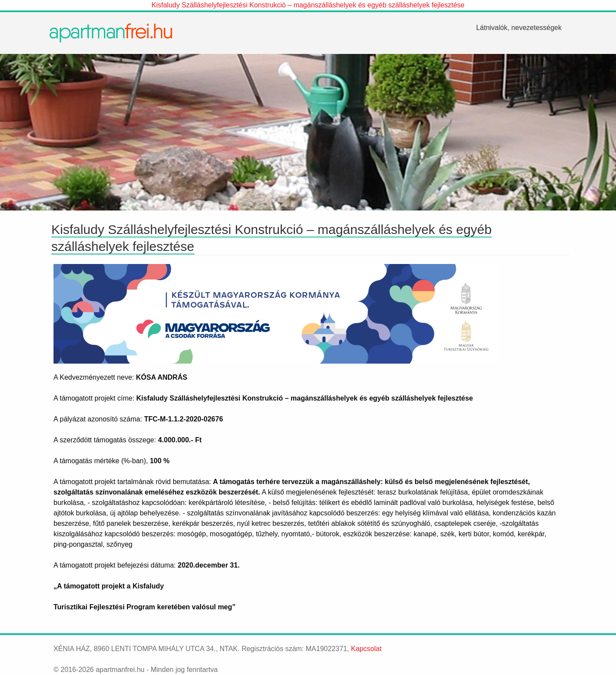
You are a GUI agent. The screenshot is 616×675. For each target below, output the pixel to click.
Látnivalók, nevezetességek (519, 28)
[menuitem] (519, 28)
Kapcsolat (366, 649)
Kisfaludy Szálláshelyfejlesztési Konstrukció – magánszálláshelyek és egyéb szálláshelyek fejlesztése (308, 5)
